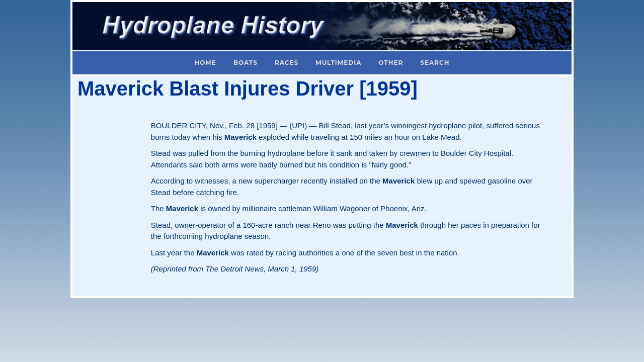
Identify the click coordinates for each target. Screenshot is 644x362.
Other (391, 63)
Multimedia (338, 63)
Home (206, 63)
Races (287, 63)
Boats (246, 63)
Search (435, 63)
